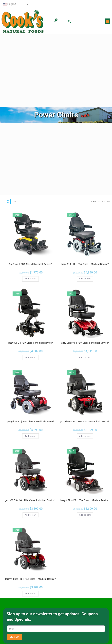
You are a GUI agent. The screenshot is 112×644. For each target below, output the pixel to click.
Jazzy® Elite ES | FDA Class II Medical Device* (85, 500)
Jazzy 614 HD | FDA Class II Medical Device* (85, 264)
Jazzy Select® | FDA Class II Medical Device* (85, 343)
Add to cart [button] (31, 279)
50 (99, 201)
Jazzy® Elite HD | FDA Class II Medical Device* (30, 579)
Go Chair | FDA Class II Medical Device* (30, 264)
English (9, 4)
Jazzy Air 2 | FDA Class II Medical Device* (30, 343)
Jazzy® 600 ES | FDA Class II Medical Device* (85, 421)
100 (104, 201)
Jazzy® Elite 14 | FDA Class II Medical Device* (31, 500)
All (109, 201)
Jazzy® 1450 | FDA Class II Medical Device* (30, 421)
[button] (69, 21)
